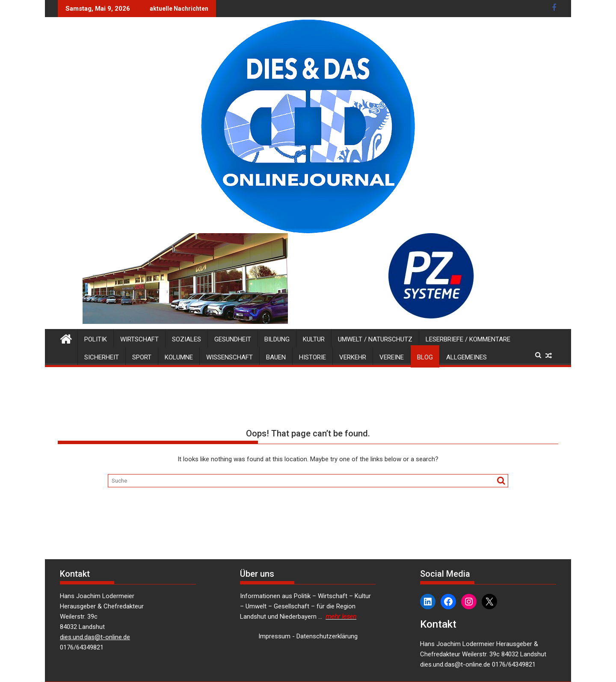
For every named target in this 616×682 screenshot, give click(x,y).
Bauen (276, 357)
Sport (142, 357)
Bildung (277, 339)
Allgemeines (466, 357)
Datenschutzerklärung (327, 636)
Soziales (187, 339)
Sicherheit (102, 357)
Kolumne (179, 357)
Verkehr (353, 357)
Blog (425, 357)
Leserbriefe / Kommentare (468, 339)
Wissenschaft (230, 357)
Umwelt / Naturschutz (375, 339)
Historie (312, 357)
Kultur (314, 339)
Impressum (274, 636)
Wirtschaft (139, 339)
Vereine (392, 357)
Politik (96, 339)
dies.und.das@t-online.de (95, 637)
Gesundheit (233, 339)
